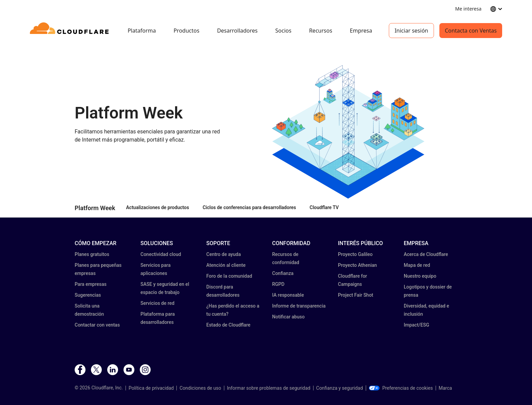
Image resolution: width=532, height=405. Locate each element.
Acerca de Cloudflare (426, 254)
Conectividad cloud (161, 254)
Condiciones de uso (200, 388)
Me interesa (468, 9)
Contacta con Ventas (471, 31)
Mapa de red (417, 265)
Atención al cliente (226, 265)
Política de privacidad (151, 388)
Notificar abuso (288, 317)
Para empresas (91, 284)
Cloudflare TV (324, 207)
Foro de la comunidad (229, 276)
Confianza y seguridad (340, 388)
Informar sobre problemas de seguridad (269, 388)
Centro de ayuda (224, 254)
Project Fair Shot (356, 295)
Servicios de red (157, 303)
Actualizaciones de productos (158, 207)
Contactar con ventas (97, 325)
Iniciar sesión (411, 31)
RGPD (278, 284)
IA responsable (288, 295)
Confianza (283, 273)
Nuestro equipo (420, 276)
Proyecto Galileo (355, 254)
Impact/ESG (416, 325)
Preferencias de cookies (401, 388)
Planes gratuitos (92, 254)
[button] (348, 132)
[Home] (70, 31)
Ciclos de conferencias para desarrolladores (249, 207)
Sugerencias (88, 295)
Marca (445, 388)
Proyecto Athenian (357, 265)
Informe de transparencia (299, 306)
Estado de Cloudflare (228, 325)
